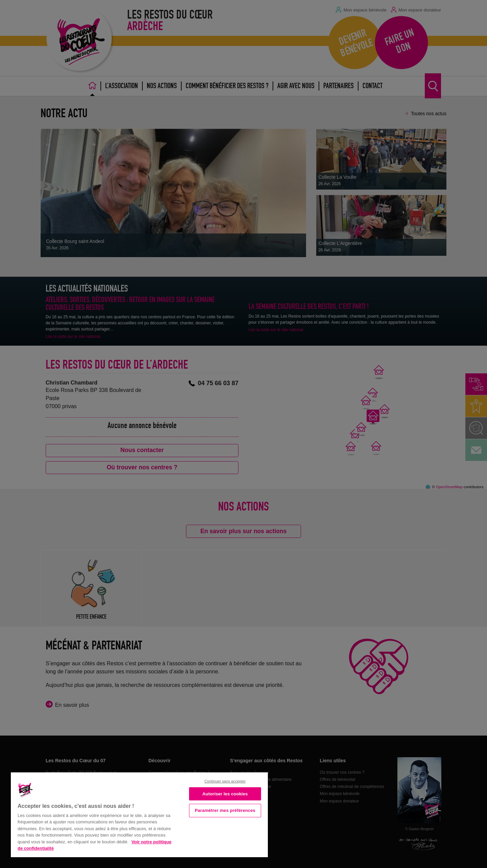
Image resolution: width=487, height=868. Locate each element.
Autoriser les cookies (225, 794)
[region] (139, 814)
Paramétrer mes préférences (225, 810)
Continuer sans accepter (225, 781)
